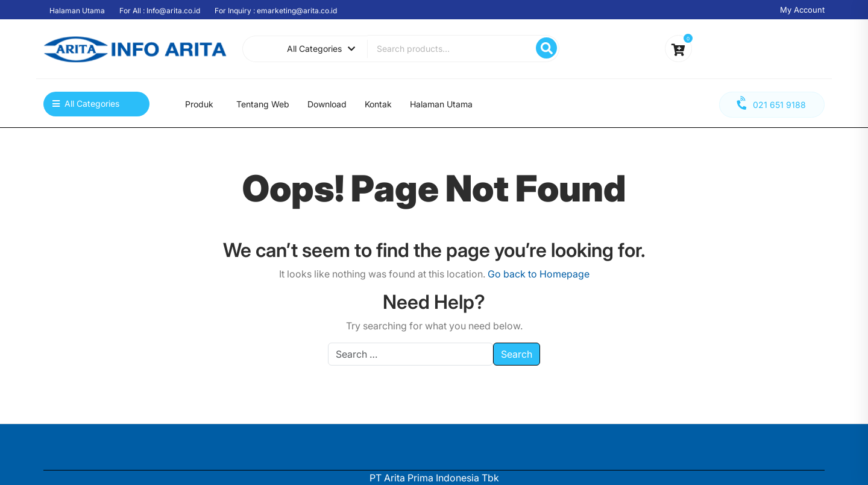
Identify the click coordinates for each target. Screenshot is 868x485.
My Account (802, 10)
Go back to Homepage (539, 274)
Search (546, 48)
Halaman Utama (77, 11)
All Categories (321, 49)
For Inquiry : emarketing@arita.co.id (276, 11)
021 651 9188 (770, 103)
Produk (199, 104)
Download (327, 104)
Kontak (378, 104)
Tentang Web (263, 104)
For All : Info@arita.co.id (160, 11)
